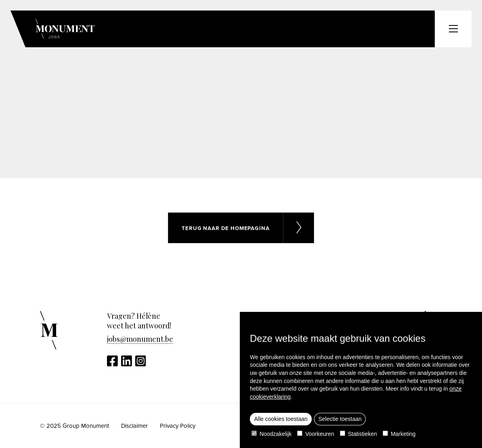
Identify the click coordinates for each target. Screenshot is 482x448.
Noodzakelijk (271, 434)
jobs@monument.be (140, 339)
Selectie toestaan (340, 419)
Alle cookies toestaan (281, 419)
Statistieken (358, 434)
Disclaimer (134, 426)
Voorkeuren (316, 434)
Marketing (399, 434)
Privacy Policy (178, 426)
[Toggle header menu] (453, 29)
